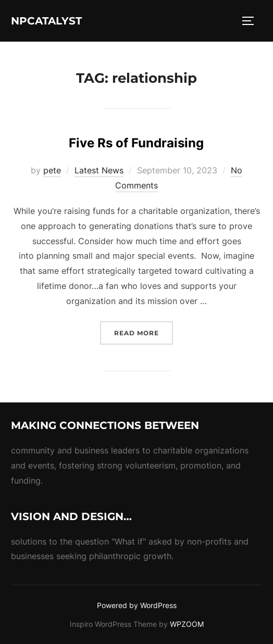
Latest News (99, 170)
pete (52, 170)
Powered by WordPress (137, 605)
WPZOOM (187, 624)
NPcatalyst (46, 21)
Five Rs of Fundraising (136, 143)
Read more (144, 332)
